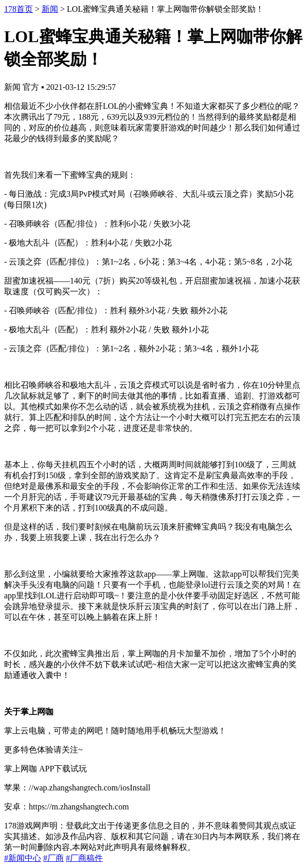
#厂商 (53, 858)
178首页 (19, 9)
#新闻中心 (23, 858)
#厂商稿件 (84, 858)
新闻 (50, 9)
